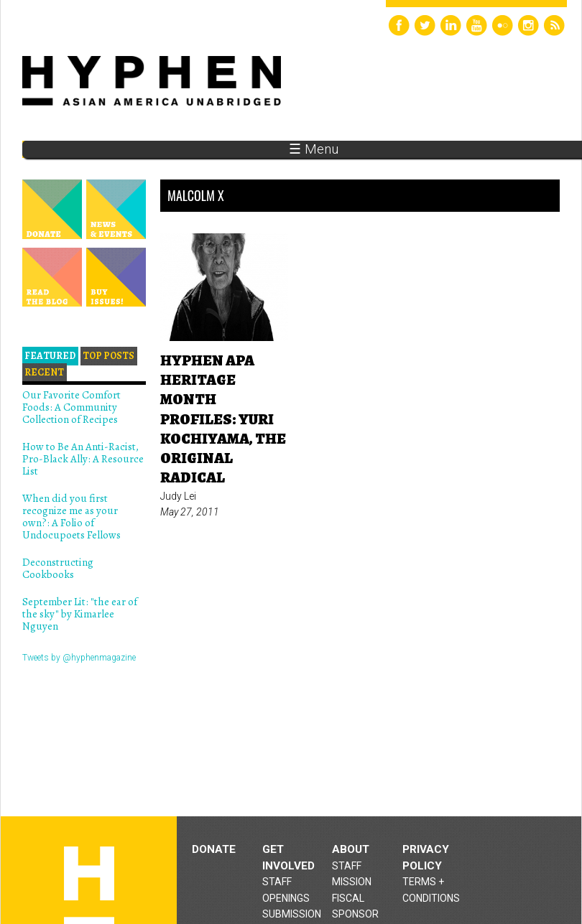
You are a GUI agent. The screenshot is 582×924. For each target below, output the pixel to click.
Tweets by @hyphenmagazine (79, 658)
